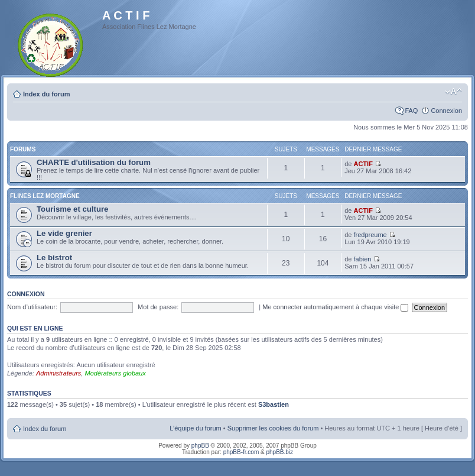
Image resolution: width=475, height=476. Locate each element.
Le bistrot (54, 258)
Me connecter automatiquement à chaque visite (335, 307)
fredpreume (370, 235)
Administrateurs (58, 373)
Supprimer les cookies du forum (273, 428)
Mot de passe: (158, 307)
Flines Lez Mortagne (45, 196)
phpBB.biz (279, 452)
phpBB (200, 446)
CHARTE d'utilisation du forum (94, 162)
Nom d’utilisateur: (32, 307)
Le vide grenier (64, 233)
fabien (362, 259)
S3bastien (274, 404)
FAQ (411, 111)
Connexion (446, 111)
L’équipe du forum (195, 428)
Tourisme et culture (72, 209)
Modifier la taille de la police (453, 92)
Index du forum (46, 94)
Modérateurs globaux (115, 373)
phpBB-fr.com (241, 452)
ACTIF (363, 164)
